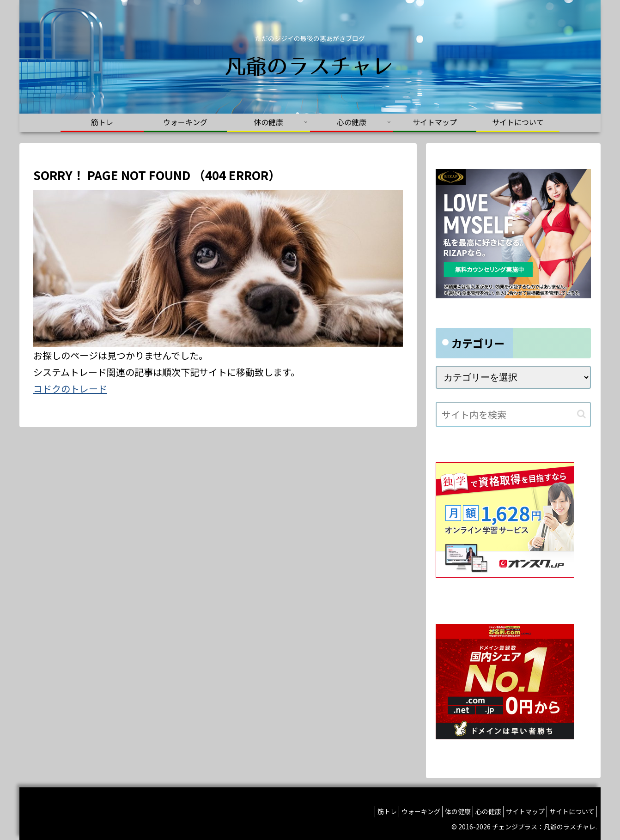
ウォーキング (398, 811)
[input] (513, 414)
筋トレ (359, 811)
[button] (581, 414)
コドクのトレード (70, 389)
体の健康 (440, 811)
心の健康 (475, 811)
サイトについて (569, 811)
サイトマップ (517, 811)
